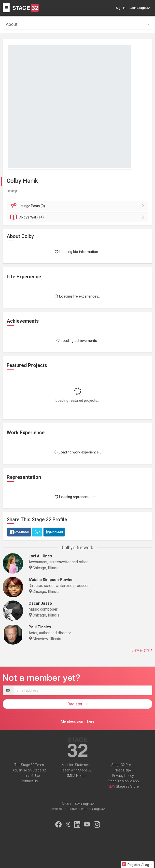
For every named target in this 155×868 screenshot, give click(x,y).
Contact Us (29, 781)
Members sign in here (78, 721)
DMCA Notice (76, 776)
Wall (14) (78, 217)
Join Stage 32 (140, 8)
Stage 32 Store (127, 786)
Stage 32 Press (123, 765)
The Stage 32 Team (29, 765)
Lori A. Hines (40, 556)
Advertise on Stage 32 (29, 770)
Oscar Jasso (40, 603)
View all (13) (142, 650)
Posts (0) (78, 206)
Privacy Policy (123, 776)
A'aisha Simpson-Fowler (51, 580)
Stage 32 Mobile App (123, 781)
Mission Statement (76, 765)
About (12, 24)
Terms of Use (29, 776)
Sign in (121, 8)
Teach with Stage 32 (76, 770)
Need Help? (123, 770)
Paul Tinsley (40, 627)
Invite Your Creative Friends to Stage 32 (78, 809)
